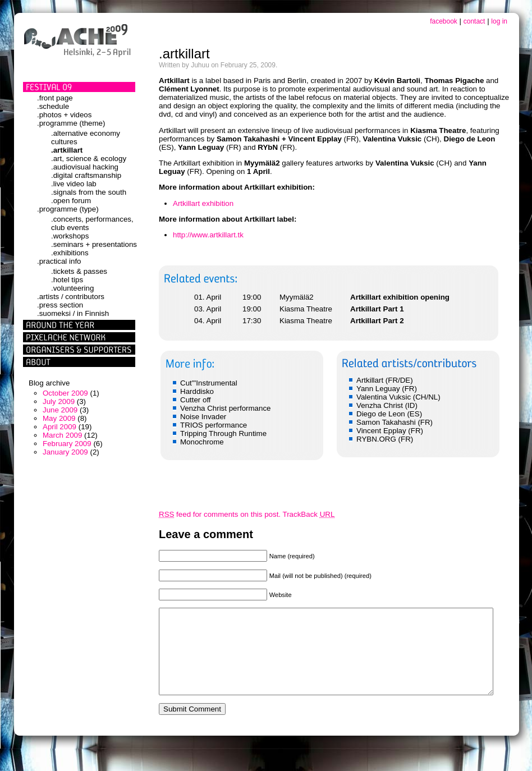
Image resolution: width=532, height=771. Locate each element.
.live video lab (74, 184)
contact (474, 21)
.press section (60, 305)
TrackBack (309, 514)
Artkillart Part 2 (377, 321)
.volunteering (72, 288)
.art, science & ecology (89, 159)
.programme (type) (68, 209)
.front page (55, 98)
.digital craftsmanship (86, 175)
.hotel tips (67, 280)
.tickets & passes (79, 271)
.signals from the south (89, 192)
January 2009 (65, 452)
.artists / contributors (71, 297)
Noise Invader (203, 417)
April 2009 (59, 427)
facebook (444, 21)
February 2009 (67, 444)
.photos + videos (64, 115)
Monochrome (202, 442)
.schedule (53, 106)
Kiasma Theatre (306, 309)
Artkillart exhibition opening (400, 297)
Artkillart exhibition (203, 203)
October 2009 (65, 393)
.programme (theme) (71, 123)
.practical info (59, 261)
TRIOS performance (214, 425)
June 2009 (60, 410)
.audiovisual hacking (85, 167)
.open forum (71, 201)
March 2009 (62, 435)
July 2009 (59, 401)
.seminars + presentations (94, 244)
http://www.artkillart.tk (208, 235)
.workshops (70, 236)
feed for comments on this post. (220, 514)
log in (499, 21)
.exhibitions (70, 253)
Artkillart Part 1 (377, 309)
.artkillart (67, 150)
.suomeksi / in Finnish (73, 313)
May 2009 (59, 418)
